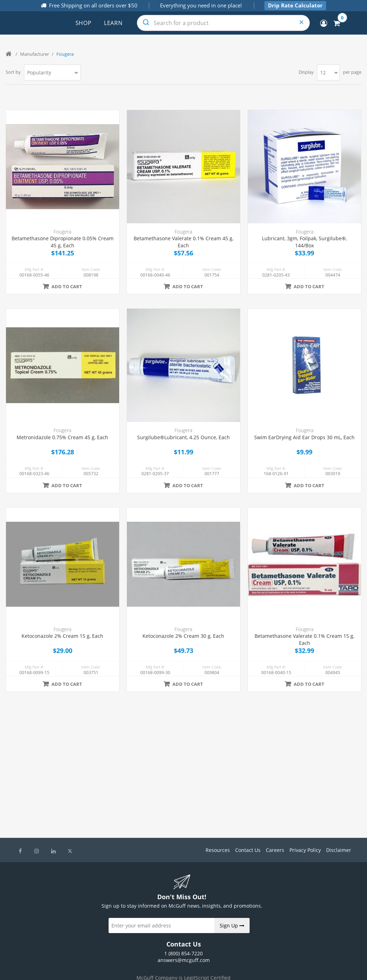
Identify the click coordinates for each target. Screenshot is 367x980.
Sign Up (232, 925)
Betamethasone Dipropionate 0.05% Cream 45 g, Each (63, 242)
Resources (218, 850)
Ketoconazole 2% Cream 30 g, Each (183, 636)
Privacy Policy (305, 850)
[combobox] (223, 23)
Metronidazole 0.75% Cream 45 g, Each (62, 437)
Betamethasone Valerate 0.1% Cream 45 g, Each (183, 242)
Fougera (62, 232)
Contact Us (248, 850)
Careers (275, 850)
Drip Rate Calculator (295, 5)
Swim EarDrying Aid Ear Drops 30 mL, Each (304, 437)
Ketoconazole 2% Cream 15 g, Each (62, 636)
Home (9, 54)
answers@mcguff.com (184, 960)
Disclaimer (339, 850)
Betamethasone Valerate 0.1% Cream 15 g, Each (304, 639)
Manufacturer (35, 54)
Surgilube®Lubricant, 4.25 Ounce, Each (183, 437)
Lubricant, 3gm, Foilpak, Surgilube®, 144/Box (304, 242)
